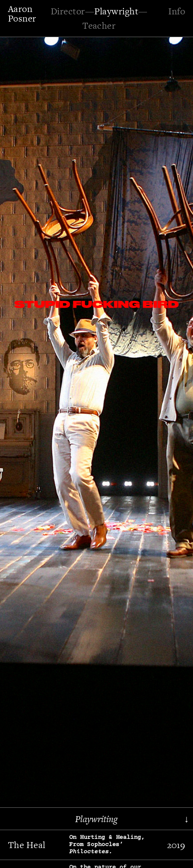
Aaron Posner (22, 14)
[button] (30, 410)
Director (68, 11)
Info (177, 11)
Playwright (116, 11)
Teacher (99, 26)
